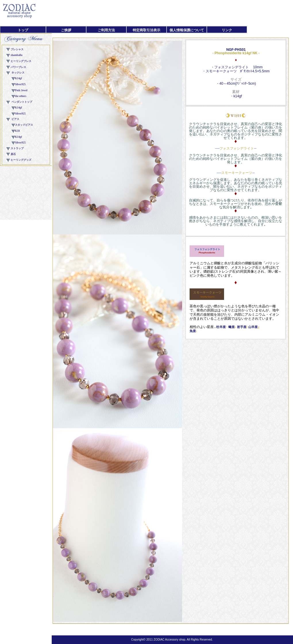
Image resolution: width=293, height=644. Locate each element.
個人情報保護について (187, 30)
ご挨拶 (66, 30)
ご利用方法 (106, 30)
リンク (227, 30)
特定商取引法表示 (146, 30)
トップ (23, 30)
